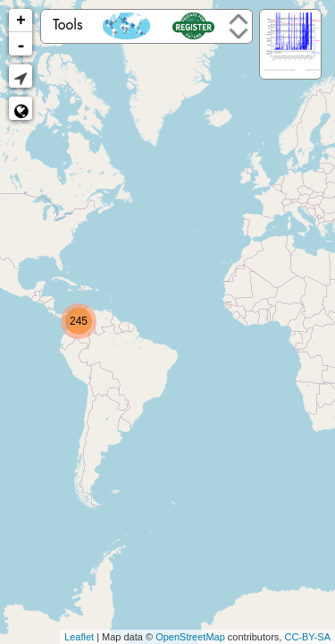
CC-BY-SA (307, 637)
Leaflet (79, 637)
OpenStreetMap (190, 637)
